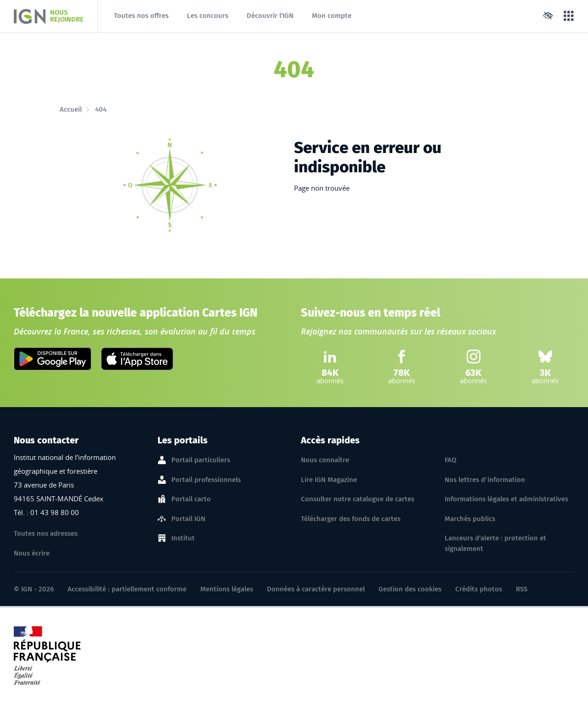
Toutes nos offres (141, 16)
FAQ (450, 460)
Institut (183, 539)
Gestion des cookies (410, 589)
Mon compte (332, 16)
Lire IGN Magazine (329, 480)
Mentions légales (227, 589)
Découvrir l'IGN (270, 16)
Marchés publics (470, 519)
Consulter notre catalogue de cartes (358, 499)
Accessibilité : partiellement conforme (127, 589)
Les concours (208, 16)
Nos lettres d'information (485, 480)
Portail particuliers (201, 460)
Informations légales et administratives (506, 499)
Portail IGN (188, 519)
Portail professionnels (206, 480)
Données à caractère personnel (316, 589)
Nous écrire (32, 553)
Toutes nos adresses (46, 533)
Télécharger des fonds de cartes (351, 519)
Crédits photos (479, 589)
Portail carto (191, 499)
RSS (522, 589)
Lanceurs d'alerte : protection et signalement (495, 543)
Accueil (71, 109)
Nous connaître (325, 460)
